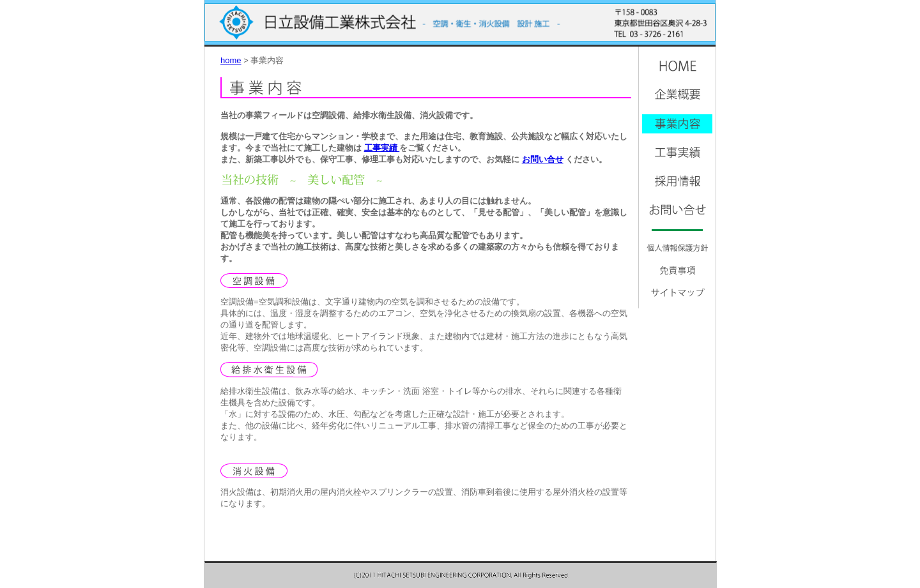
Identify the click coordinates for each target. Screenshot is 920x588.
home (231, 60)
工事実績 (382, 148)
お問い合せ (543, 159)
